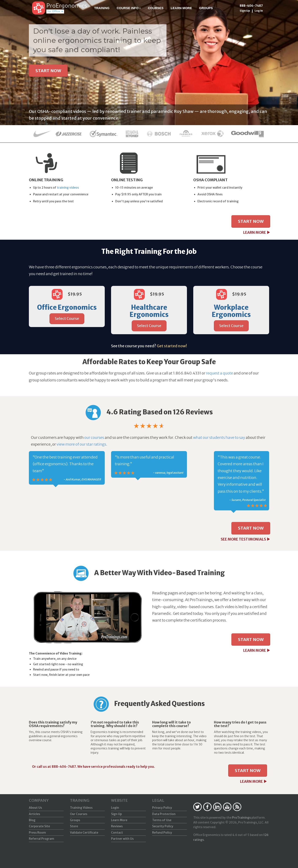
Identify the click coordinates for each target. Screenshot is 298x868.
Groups (206, 8)
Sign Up (245, 11)
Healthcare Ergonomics (149, 311)
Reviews (117, 826)
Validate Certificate (84, 833)
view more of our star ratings (81, 444)
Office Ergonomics (67, 307)
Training (102, 8)
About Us (35, 808)
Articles (34, 814)
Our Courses (79, 814)
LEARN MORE (257, 233)
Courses (156, 8)
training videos (68, 188)
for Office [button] (55, 11)
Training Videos (81, 808)
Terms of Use (162, 820)
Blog (32, 820)
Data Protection (164, 814)
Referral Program (42, 839)
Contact (117, 833)
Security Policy (163, 826)
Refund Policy (162, 833)
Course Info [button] (129, 8)
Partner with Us (122, 839)
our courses (94, 437)
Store (74, 826)
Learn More (181, 8)
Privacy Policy (162, 808)
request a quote (219, 373)
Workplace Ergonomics (231, 311)
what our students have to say (219, 437)
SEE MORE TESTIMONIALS (245, 539)
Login (115, 808)
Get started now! (172, 346)
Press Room (37, 833)
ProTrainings (241, 818)
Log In (259, 11)
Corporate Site (39, 826)
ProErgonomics (67, 6)
